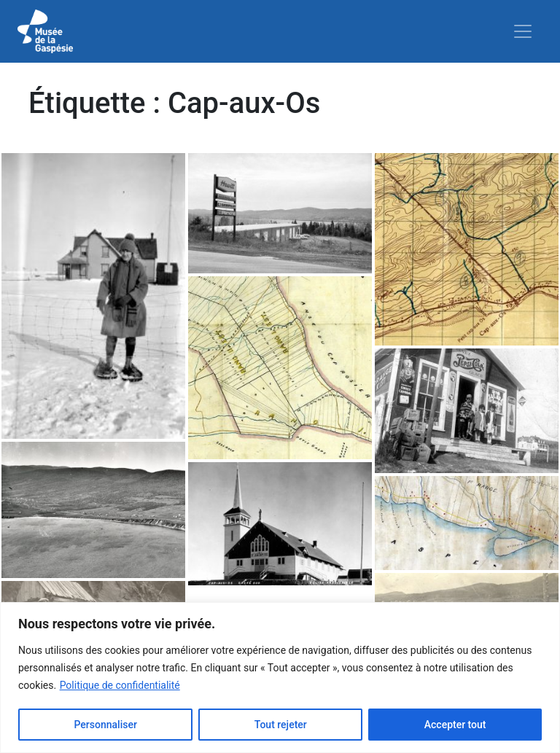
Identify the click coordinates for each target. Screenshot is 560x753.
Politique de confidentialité (120, 685)
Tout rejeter (281, 725)
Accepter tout (455, 725)
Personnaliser (105, 725)
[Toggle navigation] (523, 31)
